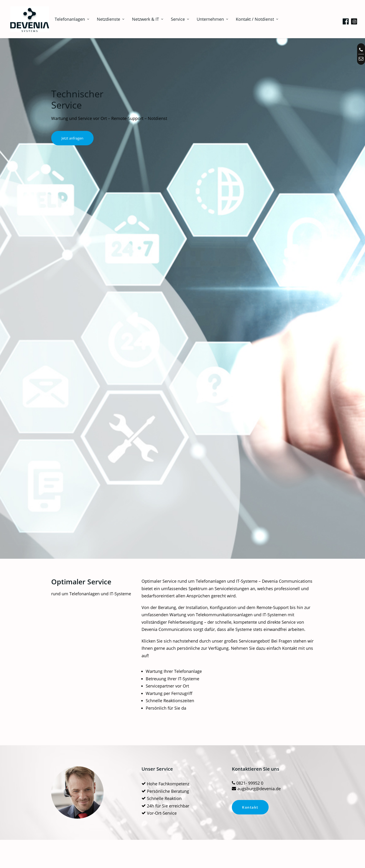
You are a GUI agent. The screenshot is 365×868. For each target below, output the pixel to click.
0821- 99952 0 (316, 812)
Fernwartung (137, 786)
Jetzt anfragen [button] (72, 138)
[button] (346, 20)
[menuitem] (67, 19)
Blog (186, 786)
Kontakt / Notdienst (252, 19)
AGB (243, 786)
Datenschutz (251, 779)
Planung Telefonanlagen (89, 779)
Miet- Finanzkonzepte (87, 786)
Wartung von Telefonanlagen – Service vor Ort (92, 521)
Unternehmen (208, 19)
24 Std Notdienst (182, 518)
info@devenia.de (318, 805)
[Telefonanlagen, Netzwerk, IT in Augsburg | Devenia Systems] (27, 19)
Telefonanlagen (67, 19)
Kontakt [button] (250, 411)
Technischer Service (86, 773)
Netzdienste (106, 19)
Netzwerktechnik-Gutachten (273, 518)
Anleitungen (136, 779)
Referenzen (192, 779)
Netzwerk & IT (143, 19)
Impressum (250, 773)
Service (175, 19)
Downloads (135, 773)
